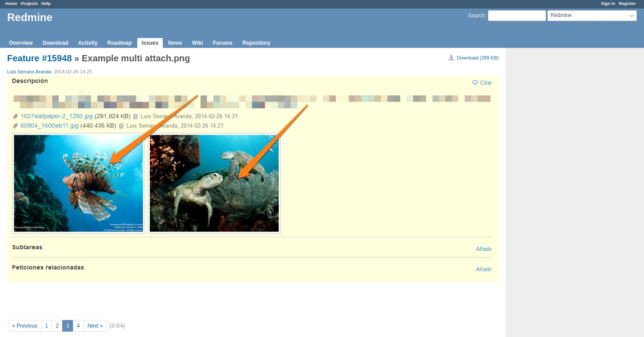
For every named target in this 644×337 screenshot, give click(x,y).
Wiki (197, 43)
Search (476, 16)
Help (46, 3)
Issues (150, 43)
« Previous (25, 326)
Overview (21, 43)
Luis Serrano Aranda (29, 72)
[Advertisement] (551, 188)
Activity (88, 43)
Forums (223, 43)
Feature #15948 (40, 58)
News (175, 43)
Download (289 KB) (478, 58)
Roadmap (120, 43)
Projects (30, 3)
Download (55, 43)
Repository (256, 43)
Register (627, 3)
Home (11, 3)
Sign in (608, 3)
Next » (95, 326)
